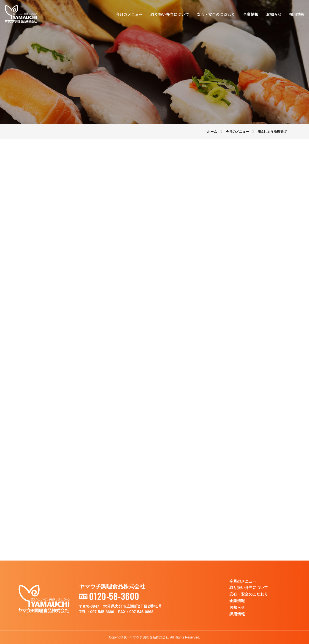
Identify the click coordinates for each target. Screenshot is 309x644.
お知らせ (274, 14)
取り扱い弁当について (170, 14)
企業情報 (251, 14)
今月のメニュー (129, 14)
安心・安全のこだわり (216, 14)
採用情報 (297, 14)
